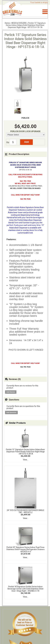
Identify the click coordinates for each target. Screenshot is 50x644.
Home (7, 23)
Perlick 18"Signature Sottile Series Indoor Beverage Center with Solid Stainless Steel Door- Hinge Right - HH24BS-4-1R (25, 589)
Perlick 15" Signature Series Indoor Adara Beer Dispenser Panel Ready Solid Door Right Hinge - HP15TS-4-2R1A (25, 452)
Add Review (11, 392)
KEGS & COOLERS (19, 23)
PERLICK (25, 118)
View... (26, 460)
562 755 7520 (25, 367)
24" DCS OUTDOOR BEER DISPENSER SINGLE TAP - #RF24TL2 (26, 511)
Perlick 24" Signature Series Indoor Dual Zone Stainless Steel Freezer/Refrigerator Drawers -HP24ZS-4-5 (25, 549)
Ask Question (11, 412)
